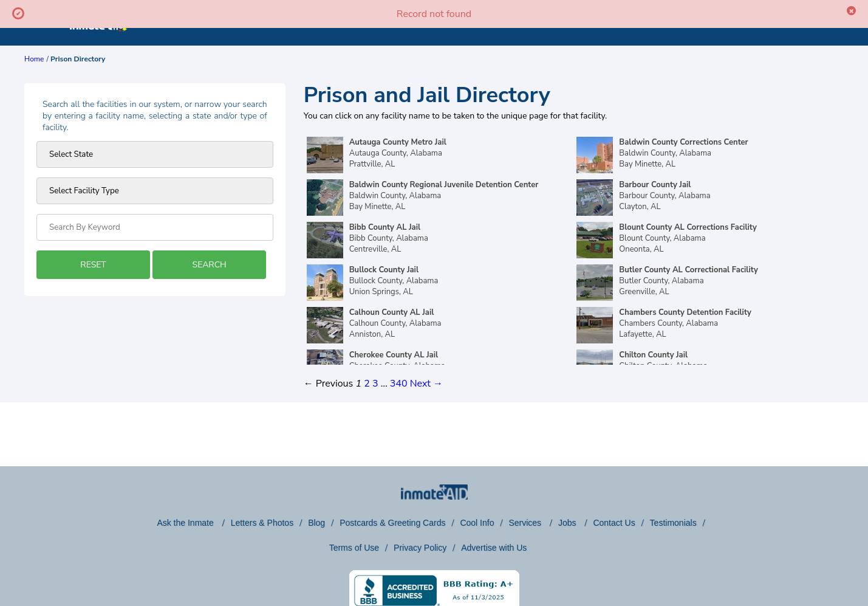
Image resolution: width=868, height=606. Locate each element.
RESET (93, 265)
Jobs (568, 523)
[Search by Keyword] (155, 227)
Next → (426, 384)
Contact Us (614, 523)
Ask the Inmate (186, 523)
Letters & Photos (262, 523)
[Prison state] (155, 154)
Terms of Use (354, 548)
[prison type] (155, 191)
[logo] (99, 43)
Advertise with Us (494, 548)
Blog (316, 523)
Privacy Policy (420, 548)
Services (526, 523)
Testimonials (673, 523)
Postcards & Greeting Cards (392, 523)
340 (399, 384)
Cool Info (477, 523)
